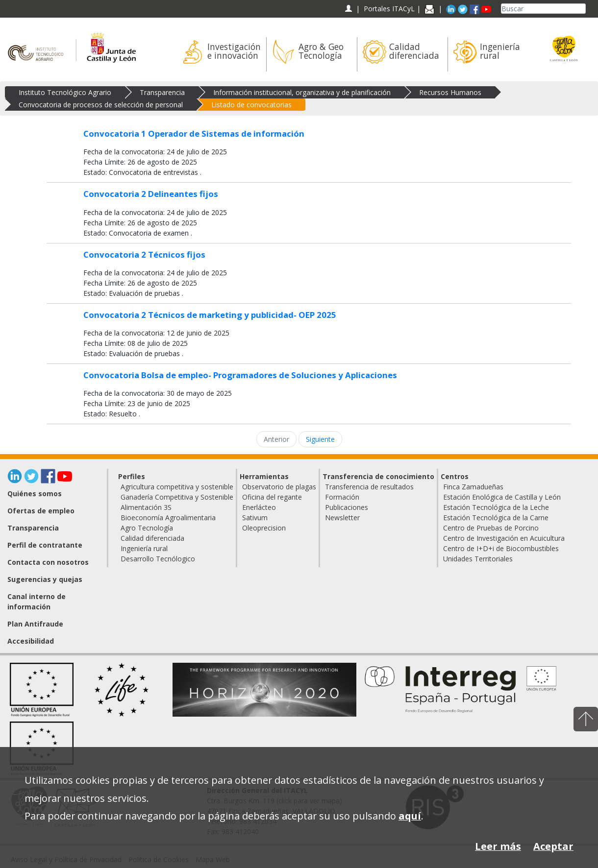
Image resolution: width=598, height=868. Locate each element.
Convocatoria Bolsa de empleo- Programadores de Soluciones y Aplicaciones (240, 375)
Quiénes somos (35, 494)
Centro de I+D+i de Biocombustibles (501, 548)
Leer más (498, 846)
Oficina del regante (272, 497)
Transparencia (162, 92)
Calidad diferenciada (152, 538)
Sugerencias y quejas (45, 579)
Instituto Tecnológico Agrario (65, 92)
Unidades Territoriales (478, 559)
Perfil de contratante (45, 545)
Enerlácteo (259, 507)
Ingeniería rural (144, 548)
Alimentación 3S (146, 507)
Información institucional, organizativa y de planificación (302, 92)
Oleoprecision (264, 528)
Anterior (276, 439)
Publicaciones (347, 507)
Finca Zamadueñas (473, 487)
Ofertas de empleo (41, 511)
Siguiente (320, 439)
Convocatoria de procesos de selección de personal (101, 105)
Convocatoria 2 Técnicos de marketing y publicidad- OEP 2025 (210, 315)
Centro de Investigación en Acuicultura (504, 538)
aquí (410, 816)
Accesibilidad (31, 641)
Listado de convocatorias (251, 105)
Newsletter (342, 518)
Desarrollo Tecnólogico (158, 559)
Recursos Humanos (450, 92)
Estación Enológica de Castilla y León (502, 497)
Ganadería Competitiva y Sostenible (177, 497)
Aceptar (553, 846)
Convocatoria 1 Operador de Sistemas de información (194, 133)
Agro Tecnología (147, 528)
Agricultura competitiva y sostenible (177, 487)
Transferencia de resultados (369, 487)
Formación (342, 497)
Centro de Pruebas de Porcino (491, 528)
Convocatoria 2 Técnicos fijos (144, 254)
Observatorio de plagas (279, 487)
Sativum (255, 518)
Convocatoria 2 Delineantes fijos (151, 194)
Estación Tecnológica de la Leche (496, 507)
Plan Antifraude (35, 624)
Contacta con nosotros (48, 562)
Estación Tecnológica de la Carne (496, 518)
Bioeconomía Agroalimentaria (168, 518)
